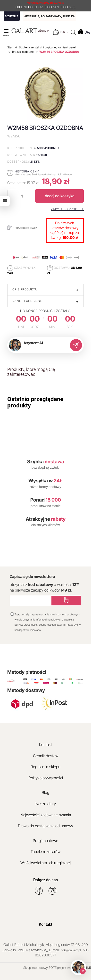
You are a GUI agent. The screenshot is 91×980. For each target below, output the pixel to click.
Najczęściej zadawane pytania (46, 815)
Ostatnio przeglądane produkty (35, 402)
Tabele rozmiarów (45, 852)
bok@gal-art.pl (71, 950)
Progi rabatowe (45, 841)
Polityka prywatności (46, 778)
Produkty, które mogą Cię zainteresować (31, 372)
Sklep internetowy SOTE (40, 968)
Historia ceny (27, 171)
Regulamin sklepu (45, 767)
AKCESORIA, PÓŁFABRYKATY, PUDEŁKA (50, 16)
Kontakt (45, 745)
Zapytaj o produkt (67, 209)
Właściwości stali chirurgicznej (45, 863)
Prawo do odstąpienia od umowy (45, 826)
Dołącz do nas (45, 880)
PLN (64, 32)
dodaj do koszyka (60, 196)
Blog (45, 792)
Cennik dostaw (46, 756)
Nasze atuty (46, 804)
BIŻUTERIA (12, 16)
